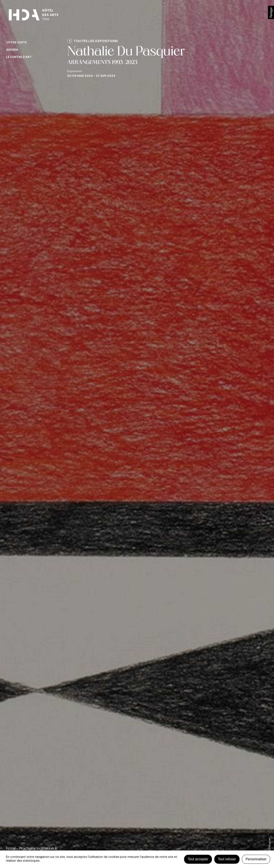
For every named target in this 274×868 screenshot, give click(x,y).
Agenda (12, 50)
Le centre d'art (19, 57)
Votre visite (16, 42)
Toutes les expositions (96, 41)
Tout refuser (227, 859)
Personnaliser (256, 859)
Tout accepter (198, 859)
